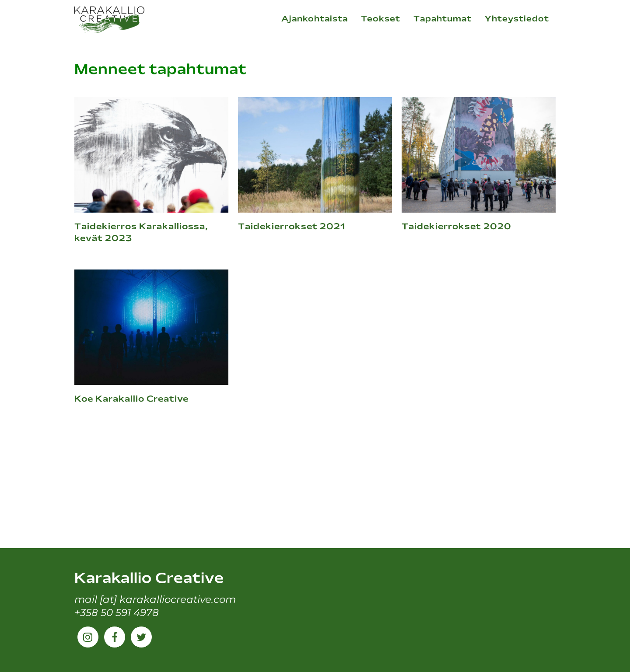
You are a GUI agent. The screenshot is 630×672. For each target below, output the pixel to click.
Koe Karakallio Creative (131, 399)
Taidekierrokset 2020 (457, 227)
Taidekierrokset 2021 (292, 227)
